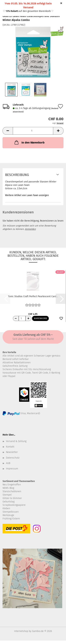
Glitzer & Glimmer (12, 498)
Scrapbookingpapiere (14, 505)
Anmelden (30, 229)
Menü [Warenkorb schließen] (5, 5)
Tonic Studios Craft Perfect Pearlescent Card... (33, 296)
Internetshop (21, 631)
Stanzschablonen (12, 491)
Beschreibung (17, 175)
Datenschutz (13, 458)
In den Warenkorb (29, 142)
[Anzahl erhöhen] (28, 318)
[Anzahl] (33, 131)
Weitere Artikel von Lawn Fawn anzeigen (27, 195)
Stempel (7, 495)
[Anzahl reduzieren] (16, 318)
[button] (8, 131)
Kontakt (10, 447)
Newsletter (12, 452)
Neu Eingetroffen (12, 485)
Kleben (6, 508)
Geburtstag (9, 502)
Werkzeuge (8, 515)
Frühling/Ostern (11, 519)
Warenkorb (40, 318)
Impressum (12, 469)
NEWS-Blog (8, 488)
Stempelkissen (11, 512)
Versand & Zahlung (16, 441)
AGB (8, 463)
